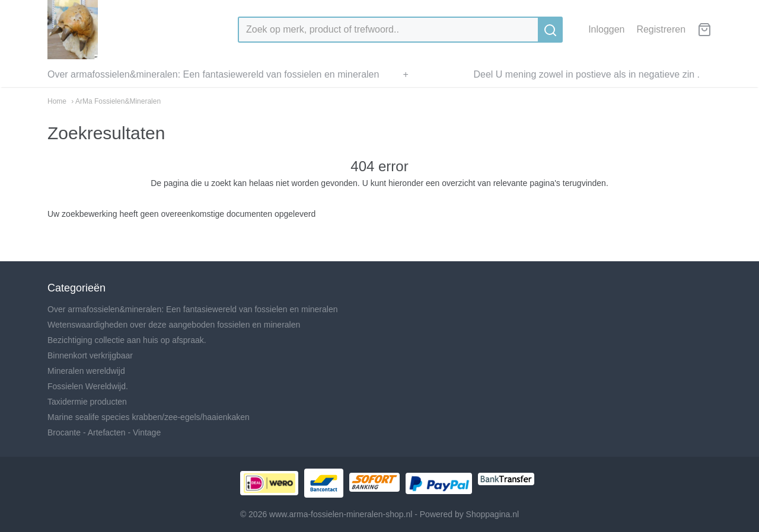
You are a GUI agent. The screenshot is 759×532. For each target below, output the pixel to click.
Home (57, 101)
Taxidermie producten (87, 402)
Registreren (661, 29)
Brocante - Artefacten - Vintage (104, 432)
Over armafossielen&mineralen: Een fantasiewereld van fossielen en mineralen (213, 74)
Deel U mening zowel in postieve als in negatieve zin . (586, 74)
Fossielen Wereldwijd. (88, 386)
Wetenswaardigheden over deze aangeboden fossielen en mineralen (174, 325)
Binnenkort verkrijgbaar (90, 355)
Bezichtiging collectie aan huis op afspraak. (127, 340)
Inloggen (606, 29)
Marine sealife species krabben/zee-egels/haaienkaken (149, 417)
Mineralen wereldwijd (86, 371)
